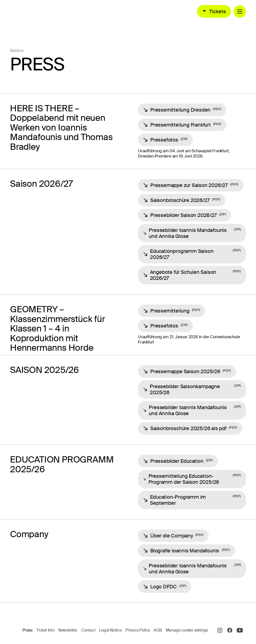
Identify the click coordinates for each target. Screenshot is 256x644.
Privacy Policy (138, 630)
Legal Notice (110, 630)
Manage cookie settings (187, 630)
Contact (88, 630)
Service (17, 51)
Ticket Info (45, 630)
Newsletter (68, 630)
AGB (158, 630)
